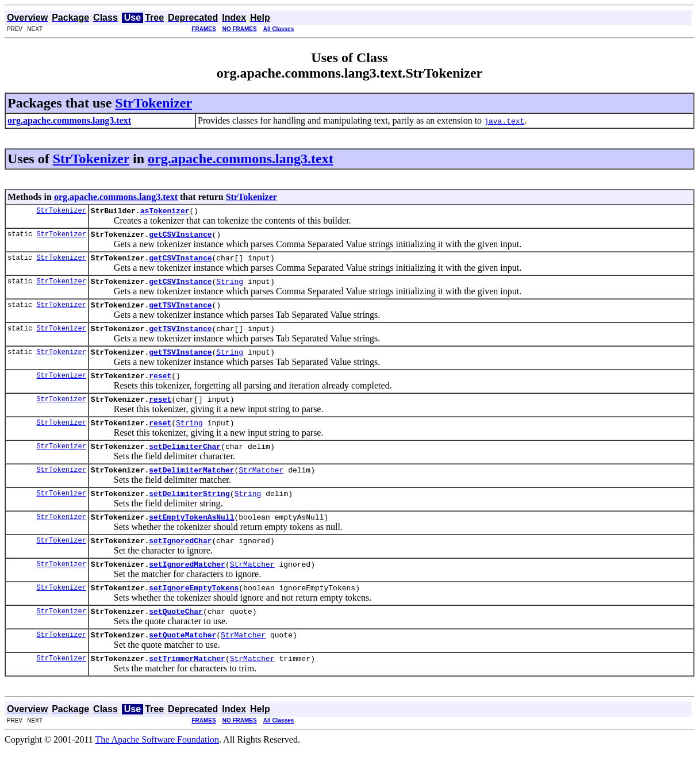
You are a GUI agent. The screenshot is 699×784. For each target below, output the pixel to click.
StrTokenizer (153, 103)
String (230, 288)
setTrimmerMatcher (187, 693)
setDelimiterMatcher (191, 490)
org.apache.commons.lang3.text (241, 159)
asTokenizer (165, 212)
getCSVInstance (180, 237)
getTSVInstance (180, 313)
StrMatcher (261, 490)
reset (160, 389)
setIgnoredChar (180, 566)
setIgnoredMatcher (187, 591)
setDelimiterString (189, 516)
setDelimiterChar (185, 465)
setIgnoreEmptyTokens (194, 617)
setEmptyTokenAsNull (191, 541)
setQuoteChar (176, 642)
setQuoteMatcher (183, 667)
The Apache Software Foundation (158, 774)
